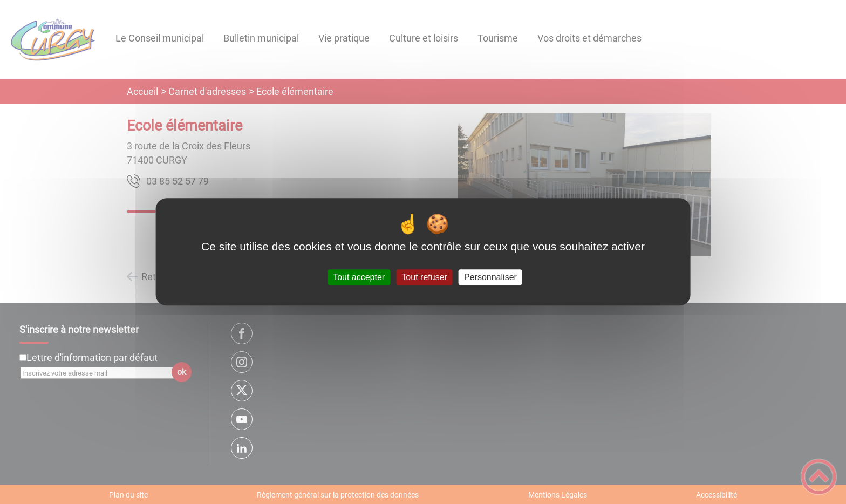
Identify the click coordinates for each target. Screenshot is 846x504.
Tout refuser (424, 277)
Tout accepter (359, 277)
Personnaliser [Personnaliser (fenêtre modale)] (490, 277)
